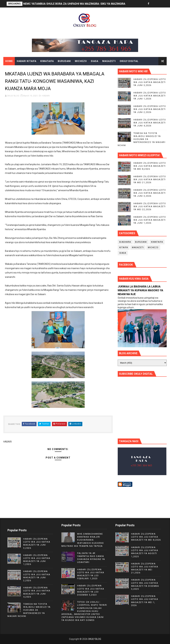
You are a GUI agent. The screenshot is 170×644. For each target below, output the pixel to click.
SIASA (95, 61)
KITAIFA (124, 247)
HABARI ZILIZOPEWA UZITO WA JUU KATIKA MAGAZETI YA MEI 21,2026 (150, 179)
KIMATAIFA (47, 61)
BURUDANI (64, 61)
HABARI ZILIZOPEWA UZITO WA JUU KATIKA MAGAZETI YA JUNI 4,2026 (150, 123)
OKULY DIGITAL (129, 61)
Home (9, 61)
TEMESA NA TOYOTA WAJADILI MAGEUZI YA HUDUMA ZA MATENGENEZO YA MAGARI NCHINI (142, 139)
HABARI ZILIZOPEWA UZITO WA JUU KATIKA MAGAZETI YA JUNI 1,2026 (150, 96)
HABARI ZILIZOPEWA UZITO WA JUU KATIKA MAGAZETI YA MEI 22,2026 (150, 206)
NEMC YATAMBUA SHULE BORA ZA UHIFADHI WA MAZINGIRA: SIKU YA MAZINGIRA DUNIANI (80, 4)
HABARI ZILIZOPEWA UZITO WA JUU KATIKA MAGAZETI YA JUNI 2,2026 (150, 109)
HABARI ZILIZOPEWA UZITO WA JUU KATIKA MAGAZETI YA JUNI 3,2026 (150, 82)
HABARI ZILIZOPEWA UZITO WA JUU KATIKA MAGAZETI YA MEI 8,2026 (150, 166)
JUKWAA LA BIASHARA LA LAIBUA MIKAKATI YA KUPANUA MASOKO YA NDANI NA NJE (140, 290)
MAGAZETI (109, 61)
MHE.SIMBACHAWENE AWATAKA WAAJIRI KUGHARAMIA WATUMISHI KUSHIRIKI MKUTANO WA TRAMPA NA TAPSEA (83, 540)
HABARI (46, 96)
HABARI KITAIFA (27, 61)
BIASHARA (125, 242)
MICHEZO (81, 61)
